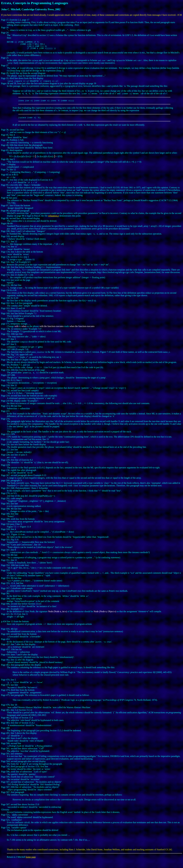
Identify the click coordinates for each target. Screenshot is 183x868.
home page (31, 860)
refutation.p (53, 218)
